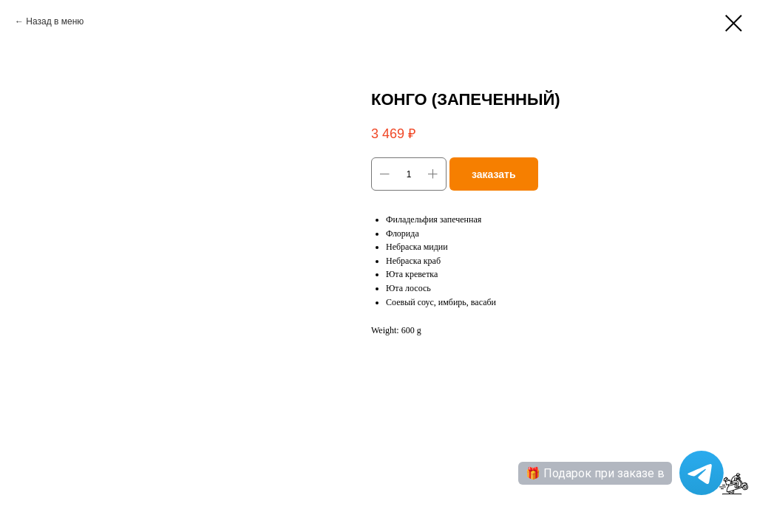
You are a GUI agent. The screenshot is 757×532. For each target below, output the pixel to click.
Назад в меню (55, 21)
